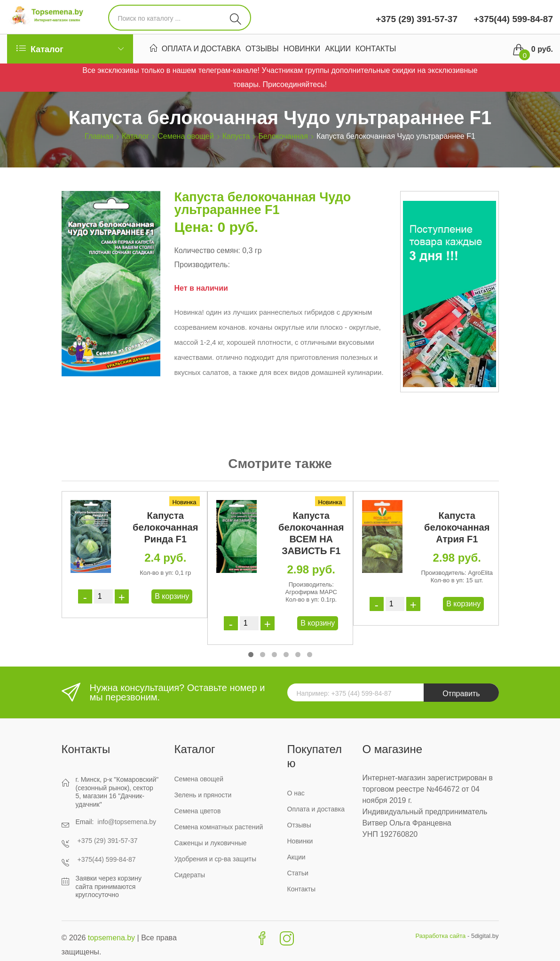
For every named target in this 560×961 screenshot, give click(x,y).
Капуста (236, 136)
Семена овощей (185, 136)
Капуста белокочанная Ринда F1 (165, 527)
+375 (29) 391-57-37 (417, 19)
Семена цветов (198, 811)
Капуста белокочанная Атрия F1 (457, 527)
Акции (338, 50)
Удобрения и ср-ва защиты (216, 859)
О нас (296, 793)
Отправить (461, 694)
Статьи (298, 873)
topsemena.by (112, 938)
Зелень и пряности (203, 795)
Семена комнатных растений (219, 827)
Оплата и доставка (201, 50)
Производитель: (202, 265)
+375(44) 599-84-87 (512, 19)
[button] (251, 655)
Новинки (302, 50)
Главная (99, 136)
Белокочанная (283, 136)
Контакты (376, 50)
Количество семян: (207, 250)
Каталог (135, 136)
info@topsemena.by (127, 822)
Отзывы (262, 50)
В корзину (172, 596)
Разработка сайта (440, 936)
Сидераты (190, 875)
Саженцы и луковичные (211, 843)
